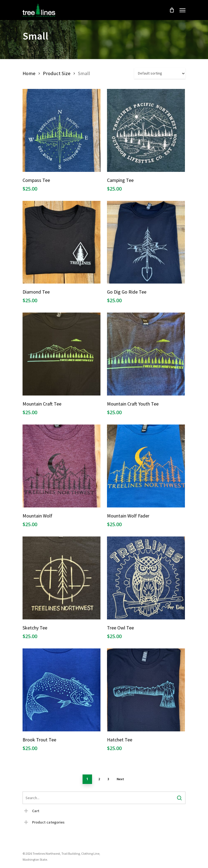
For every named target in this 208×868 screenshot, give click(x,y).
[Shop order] (160, 73)
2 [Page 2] (99, 779)
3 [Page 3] (108, 779)
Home (29, 73)
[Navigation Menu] (182, 10)
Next (120, 779)
